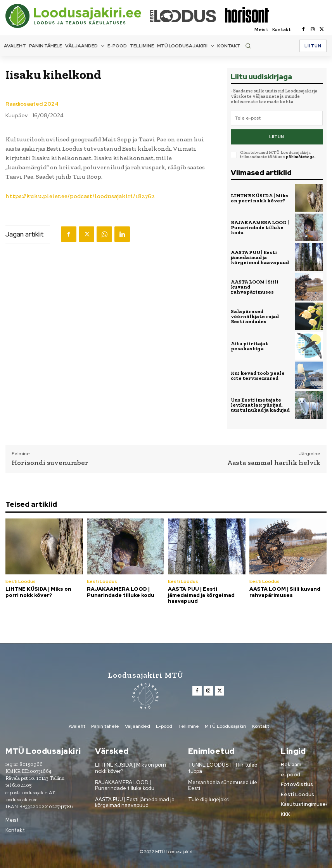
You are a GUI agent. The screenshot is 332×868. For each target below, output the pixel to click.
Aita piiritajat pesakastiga (249, 346)
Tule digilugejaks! (209, 799)
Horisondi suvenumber (50, 462)
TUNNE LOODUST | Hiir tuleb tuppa (223, 768)
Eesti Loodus (21, 581)
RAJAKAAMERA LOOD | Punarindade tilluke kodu (260, 227)
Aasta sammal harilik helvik (274, 462)
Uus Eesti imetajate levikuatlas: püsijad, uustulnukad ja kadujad (260, 405)
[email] (277, 118)
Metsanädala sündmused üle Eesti (223, 785)
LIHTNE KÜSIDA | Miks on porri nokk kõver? (260, 198)
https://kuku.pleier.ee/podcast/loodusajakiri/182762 (80, 196)
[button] (248, 46)
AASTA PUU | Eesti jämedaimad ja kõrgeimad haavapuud (260, 257)
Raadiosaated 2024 (32, 104)
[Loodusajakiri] (77, 16)
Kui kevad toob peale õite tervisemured (258, 375)
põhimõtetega (300, 157)
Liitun (277, 137)
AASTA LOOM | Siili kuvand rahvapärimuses (285, 592)
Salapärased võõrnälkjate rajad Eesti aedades (255, 316)
